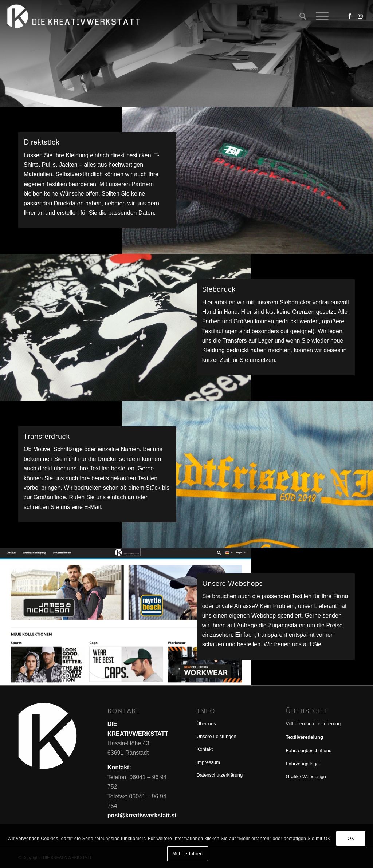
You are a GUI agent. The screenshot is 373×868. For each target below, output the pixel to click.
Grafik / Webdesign (306, 776)
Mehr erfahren (187, 854)
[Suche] (303, 16)
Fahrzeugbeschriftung (309, 751)
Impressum (208, 762)
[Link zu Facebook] (349, 16)
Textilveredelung (305, 737)
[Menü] (320, 16)
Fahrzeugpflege (302, 764)
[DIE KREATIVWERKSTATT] (75, 16)
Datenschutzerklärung (220, 775)
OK (351, 839)
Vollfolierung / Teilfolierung (313, 724)
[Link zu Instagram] (360, 16)
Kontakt (205, 749)
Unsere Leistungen (217, 736)
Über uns (206, 724)
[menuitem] (303, 16)
